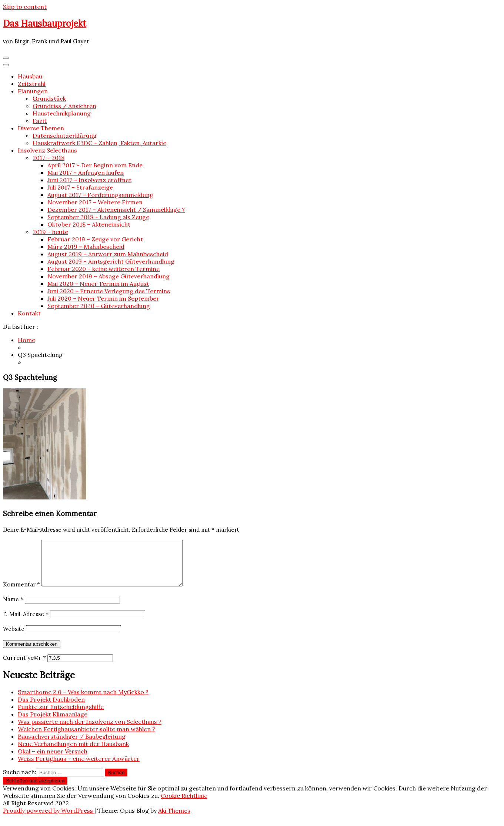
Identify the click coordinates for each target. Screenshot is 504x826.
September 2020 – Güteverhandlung (99, 306)
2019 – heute (50, 232)
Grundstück (49, 98)
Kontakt (29, 313)
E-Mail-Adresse (26, 623)
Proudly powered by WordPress (49, 819)
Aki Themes (174, 819)
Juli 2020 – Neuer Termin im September (103, 298)
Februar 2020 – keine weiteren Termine (104, 269)
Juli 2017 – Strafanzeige (80, 187)
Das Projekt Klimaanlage (53, 723)
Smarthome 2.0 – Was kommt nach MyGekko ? (83, 701)
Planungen (33, 91)
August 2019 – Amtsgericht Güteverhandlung (111, 261)
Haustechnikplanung (62, 113)
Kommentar (21, 593)
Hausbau (30, 76)
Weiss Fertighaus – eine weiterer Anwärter (79, 768)
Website (14, 638)
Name (13, 608)
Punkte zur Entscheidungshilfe (61, 716)
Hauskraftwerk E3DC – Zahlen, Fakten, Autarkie (99, 143)
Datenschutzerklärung (65, 136)
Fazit (40, 121)
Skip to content (25, 7)
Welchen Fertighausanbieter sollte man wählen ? (86, 738)
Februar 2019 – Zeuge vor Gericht (95, 239)
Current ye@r (24, 666)
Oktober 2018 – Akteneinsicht (89, 224)
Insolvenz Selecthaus (47, 150)
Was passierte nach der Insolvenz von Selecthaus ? (90, 730)
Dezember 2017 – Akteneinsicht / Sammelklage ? (116, 210)
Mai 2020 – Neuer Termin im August (98, 284)
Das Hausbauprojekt (45, 24)
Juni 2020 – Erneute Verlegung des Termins (109, 291)
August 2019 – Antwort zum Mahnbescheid (108, 254)
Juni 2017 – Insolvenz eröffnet (89, 180)
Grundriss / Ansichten (64, 106)
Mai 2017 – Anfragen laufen (86, 173)
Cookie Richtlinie (184, 805)
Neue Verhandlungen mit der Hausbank (73, 753)
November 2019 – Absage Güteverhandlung (109, 276)
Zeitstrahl (32, 84)
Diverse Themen (41, 128)
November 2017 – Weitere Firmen (95, 202)
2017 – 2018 (49, 158)
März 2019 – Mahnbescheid (86, 247)
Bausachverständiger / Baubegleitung (72, 745)
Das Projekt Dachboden (51, 708)
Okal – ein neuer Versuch (53, 760)
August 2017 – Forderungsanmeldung (100, 195)
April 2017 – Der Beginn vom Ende (95, 165)
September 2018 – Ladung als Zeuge (98, 217)
